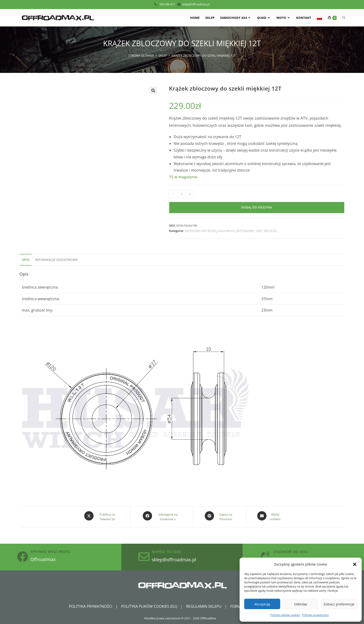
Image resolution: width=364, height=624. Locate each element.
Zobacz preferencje (339, 604)
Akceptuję (262, 604)
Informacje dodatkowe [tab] (56, 260)
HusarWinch (226, 231)
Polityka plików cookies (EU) (149, 606)
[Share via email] (269, 516)
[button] (355, 564)
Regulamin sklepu (204, 606)
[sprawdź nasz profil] (25, 556)
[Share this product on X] (101, 516)
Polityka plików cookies (285, 615)
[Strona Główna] (141, 55)
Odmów (301, 604)
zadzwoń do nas (295, 551)
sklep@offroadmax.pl (183, 558)
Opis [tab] (26, 260)
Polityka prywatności (315, 615)
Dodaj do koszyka (257, 207)
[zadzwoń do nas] (268, 556)
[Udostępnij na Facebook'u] (162, 516)
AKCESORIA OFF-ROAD (200, 231)
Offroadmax (51, 558)
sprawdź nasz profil (56, 551)
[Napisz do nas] (146, 556)
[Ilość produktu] (182, 194)
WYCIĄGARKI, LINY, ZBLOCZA (257, 231)
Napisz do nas (172, 551)
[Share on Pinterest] (220, 516)
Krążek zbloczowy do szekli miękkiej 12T (204, 55)
